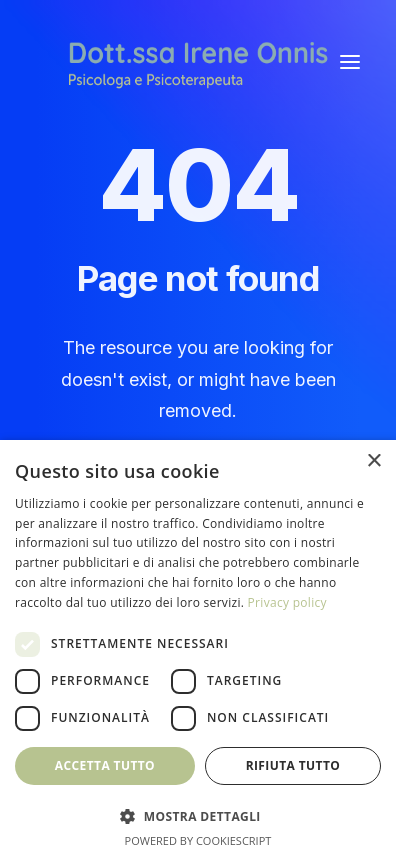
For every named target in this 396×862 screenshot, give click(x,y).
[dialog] (198, 651)
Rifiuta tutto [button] (293, 765)
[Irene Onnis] (198, 62)
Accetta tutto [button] (105, 765)
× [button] (373, 461)
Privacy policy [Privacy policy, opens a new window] (287, 602)
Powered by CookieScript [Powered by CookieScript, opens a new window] (198, 840)
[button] (350, 62)
